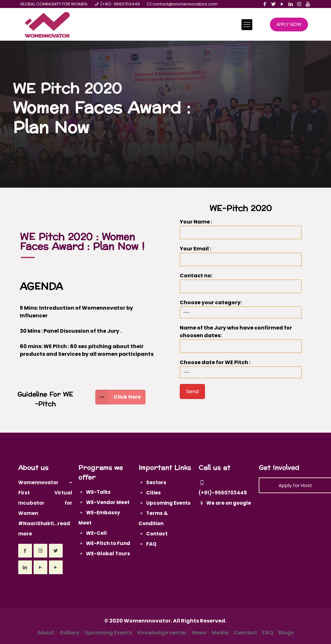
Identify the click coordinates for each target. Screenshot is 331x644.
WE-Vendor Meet (108, 502)
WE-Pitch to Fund (108, 543)
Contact (157, 534)
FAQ (151, 544)
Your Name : (241, 229)
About (46, 633)
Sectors (156, 482)
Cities (154, 493)
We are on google (225, 503)
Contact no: (241, 282)
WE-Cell (96, 533)
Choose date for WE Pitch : (241, 368)
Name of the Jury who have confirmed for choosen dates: (241, 338)
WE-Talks (98, 492)
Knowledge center (162, 633)
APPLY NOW (289, 24)
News (199, 633)
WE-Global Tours (108, 554)
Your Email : (241, 256)
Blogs (286, 633)
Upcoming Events (168, 503)
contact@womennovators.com (185, 4)
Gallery (69, 633)
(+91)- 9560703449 (120, 4)
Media (220, 633)
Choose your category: (241, 309)
